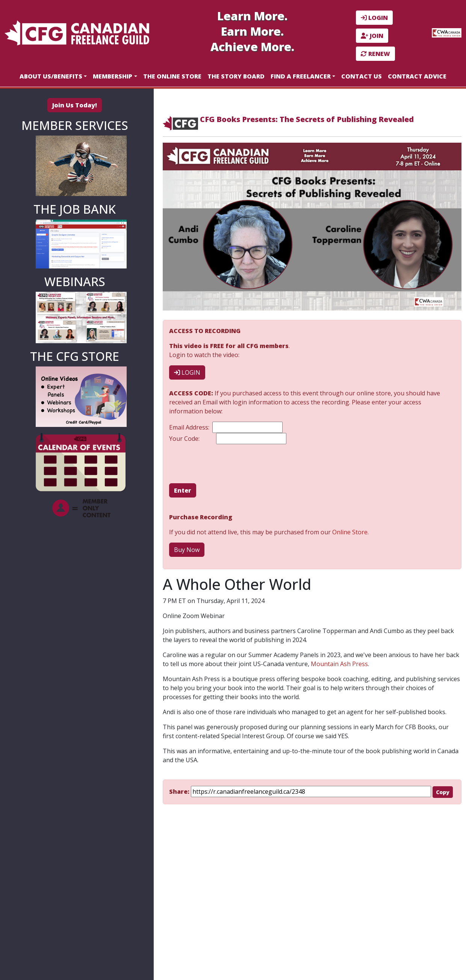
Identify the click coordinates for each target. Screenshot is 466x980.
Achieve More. (252, 47)
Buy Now (187, 550)
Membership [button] (113, 76)
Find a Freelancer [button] (301, 76)
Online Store (350, 532)
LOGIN (374, 18)
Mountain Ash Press (339, 664)
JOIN (372, 36)
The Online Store (172, 76)
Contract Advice (417, 76)
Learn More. (252, 16)
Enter (183, 490)
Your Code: (228, 439)
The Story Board (236, 76)
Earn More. (252, 31)
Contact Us (362, 76)
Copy (443, 792)
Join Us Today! (75, 105)
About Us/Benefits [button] (51, 76)
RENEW (375, 54)
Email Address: (226, 427)
